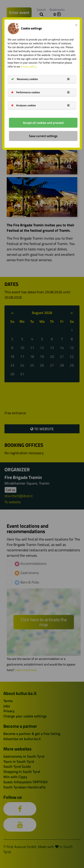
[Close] (76, 24)
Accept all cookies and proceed (43, 123)
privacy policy (28, 66)
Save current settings (43, 136)
